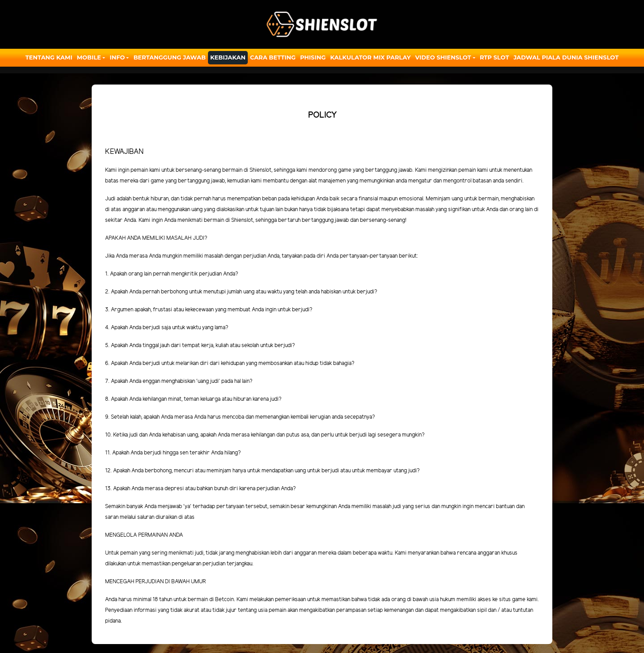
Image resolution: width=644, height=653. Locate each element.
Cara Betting (273, 57)
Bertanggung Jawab (169, 57)
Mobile (89, 57)
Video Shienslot (443, 57)
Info (117, 57)
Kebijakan (228, 57)
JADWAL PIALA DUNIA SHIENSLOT (566, 57)
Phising (313, 57)
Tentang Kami (49, 57)
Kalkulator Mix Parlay (370, 57)
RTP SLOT (495, 57)
